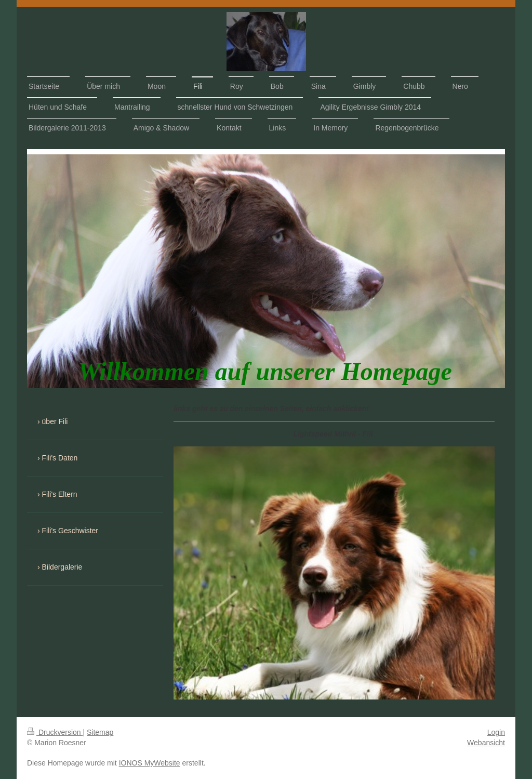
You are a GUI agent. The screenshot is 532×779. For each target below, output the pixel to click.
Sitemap (100, 732)
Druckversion (55, 732)
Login (496, 732)
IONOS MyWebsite (150, 763)
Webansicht (486, 743)
